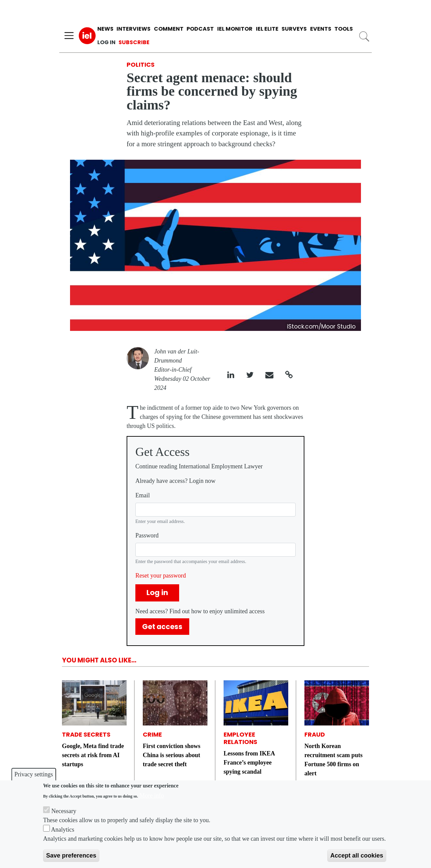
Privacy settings (34, 774)
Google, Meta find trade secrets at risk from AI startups (93, 755)
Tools (344, 29)
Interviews (134, 29)
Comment (169, 29)
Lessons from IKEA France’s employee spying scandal (249, 763)
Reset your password (161, 576)
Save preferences (71, 856)
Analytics (63, 830)
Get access (162, 627)
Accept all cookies (357, 856)
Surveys (294, 29)
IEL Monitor (235, 29)
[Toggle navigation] (69, 36)
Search (364, 37)
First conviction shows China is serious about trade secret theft (172, 755)
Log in (106, 42)
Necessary (64, 811)
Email (143, 495)
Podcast (200, 29)
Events (321, 29)
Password (147, 535)
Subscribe (134, 42)
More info (152, 796)
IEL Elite (267, 29)
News (105, 29)
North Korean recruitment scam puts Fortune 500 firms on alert (334, 760)
